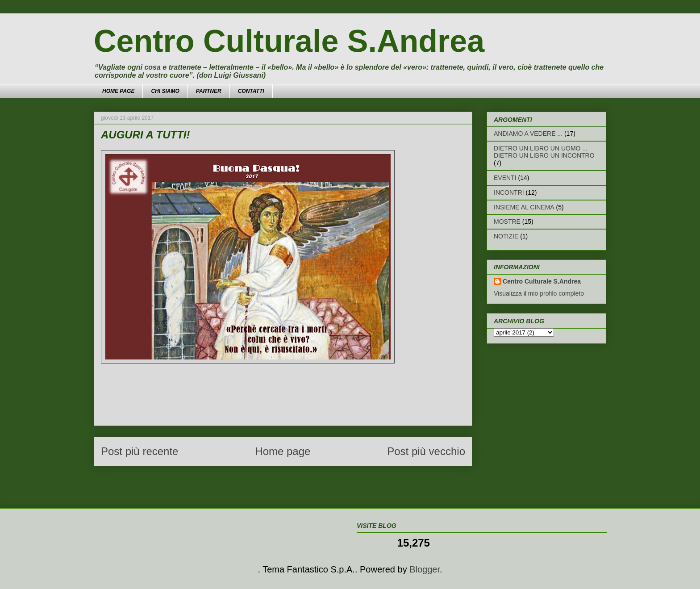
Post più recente (140, 451)
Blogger (425, 569)
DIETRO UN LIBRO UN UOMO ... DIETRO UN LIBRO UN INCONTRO (544, 152)
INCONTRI (509, 192)
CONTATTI (251, 91)
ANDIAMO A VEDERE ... (528, 134)
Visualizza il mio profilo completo (539, 293)
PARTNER (209, 91)
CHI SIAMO (165, 91)
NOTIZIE (506, 236)
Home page (283, 451)
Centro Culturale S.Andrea (289, 41)
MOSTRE (507, 221)
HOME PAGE (118, 91)
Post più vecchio (426, 451)
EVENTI (505, 178)
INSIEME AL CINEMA (524, 207)
